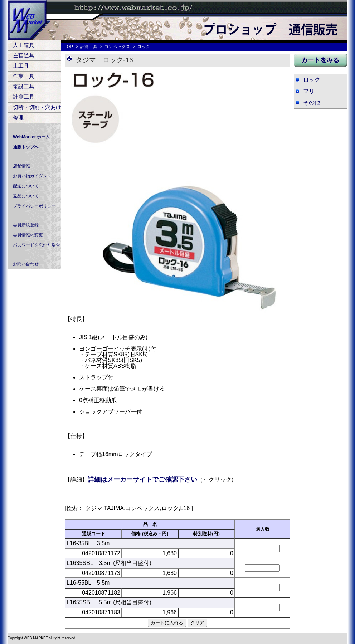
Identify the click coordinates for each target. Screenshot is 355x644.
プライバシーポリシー (34, 206)
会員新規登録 (26, 225)
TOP (69, 47)
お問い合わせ (26, 264)
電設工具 (24, 86)
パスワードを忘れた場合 (37, 245)
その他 (312, 103)
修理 (18, 118)
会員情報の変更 (28, 235)
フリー (312, 91)
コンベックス (118, 47)
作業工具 (24, 76)
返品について (26, 196)
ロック (312, 80)
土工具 (21, 66)
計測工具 (24, 97)
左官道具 (24, 55)
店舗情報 (21, 166)
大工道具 (24, 45)
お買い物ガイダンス (32, 176)
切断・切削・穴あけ (37, 107)
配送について (26, 186)
